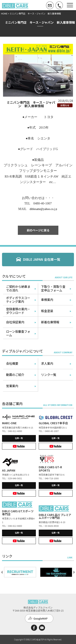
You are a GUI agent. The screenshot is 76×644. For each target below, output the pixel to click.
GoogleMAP (41, 618)
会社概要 (12, 363)
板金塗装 (47, 311)
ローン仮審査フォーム (18, 333)
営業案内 (12, 386)
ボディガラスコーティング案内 (18, 300)
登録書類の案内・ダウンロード (18, 311)
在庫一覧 (19, 438)
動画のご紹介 (15, 375)
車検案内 (47, 300)
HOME (4, 13)
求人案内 (47, 363)
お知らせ (65, 105)
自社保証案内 (15, 322)
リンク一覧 (49, 375)
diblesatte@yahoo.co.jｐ (44, 209)
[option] (20, 572)
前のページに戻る (38, 230)
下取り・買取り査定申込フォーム (53, 288)
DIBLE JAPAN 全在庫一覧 (42, 259)
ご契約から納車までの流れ (18, 288)
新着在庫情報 (50, 322)
